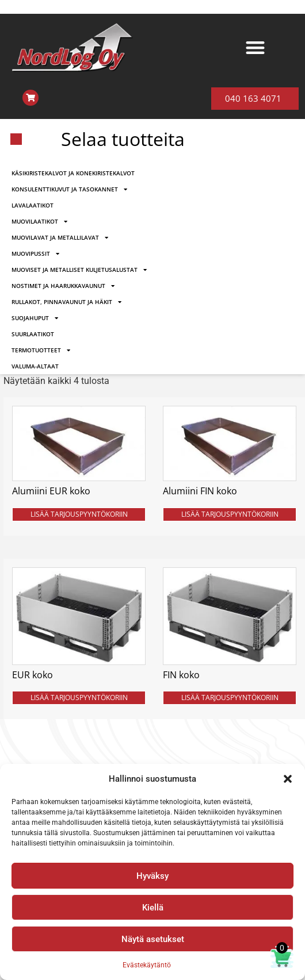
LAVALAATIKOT (33, 205)
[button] (288, 779)
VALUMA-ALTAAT (35, 366)
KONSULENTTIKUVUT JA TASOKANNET (69, 189)
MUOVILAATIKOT (39, 221)
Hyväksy (152, 876)
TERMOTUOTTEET (41, 350)
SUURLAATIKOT (33, 334)
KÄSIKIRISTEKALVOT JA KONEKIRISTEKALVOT (73, 173)
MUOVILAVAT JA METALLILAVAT (60, 237)
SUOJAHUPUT (35, 318)
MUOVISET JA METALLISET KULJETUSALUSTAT (79, 270)
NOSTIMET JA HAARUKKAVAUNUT (63, 286)
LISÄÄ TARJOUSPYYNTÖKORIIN (79, 514)
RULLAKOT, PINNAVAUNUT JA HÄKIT (66, 302)
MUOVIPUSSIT (35, 253)
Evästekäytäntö (147, 965)
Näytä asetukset (153, 939)
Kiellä (153, 908)
